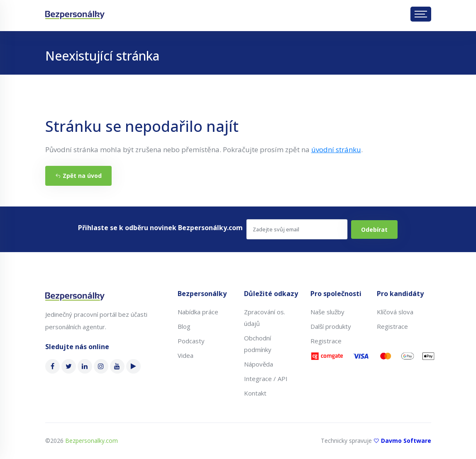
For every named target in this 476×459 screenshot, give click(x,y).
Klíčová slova (395, 312)
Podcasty (191, 341)
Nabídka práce (198, 312)
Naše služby (327, 312)
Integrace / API (266, 379)
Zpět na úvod (78, 176)
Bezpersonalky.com (92, 441)
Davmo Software (406, 441)
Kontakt (255, 393)
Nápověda (259, 364)
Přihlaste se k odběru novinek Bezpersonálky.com (160, 228)
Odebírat (374, 229)
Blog (184, 326)
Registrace (326, 341)
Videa (186, 355)
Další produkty (331, 326)
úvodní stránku (336, 149)
